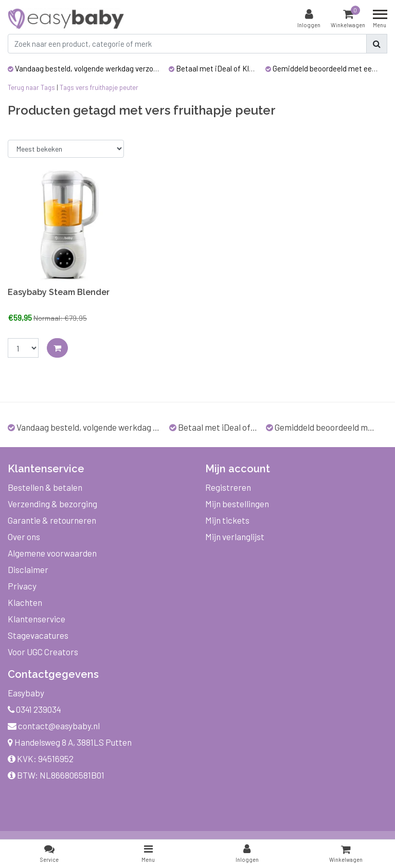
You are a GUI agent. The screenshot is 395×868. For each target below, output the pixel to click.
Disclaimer (28, 569)
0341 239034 (34, 709)
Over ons (24, 537)
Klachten (25, 602)
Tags (67, 87)
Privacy (22, 586)
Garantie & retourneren (52, 520)
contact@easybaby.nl (54, 726)
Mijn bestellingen (237, 504)
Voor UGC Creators (43, 652)
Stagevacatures (38, 635)
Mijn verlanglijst (235, 537)
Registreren (228, 487)
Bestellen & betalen (45, 487)
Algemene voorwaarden (52, 553)
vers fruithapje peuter (107, 87)
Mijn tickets (227, 520)
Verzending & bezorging (52, 504)
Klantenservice (37, 619)
